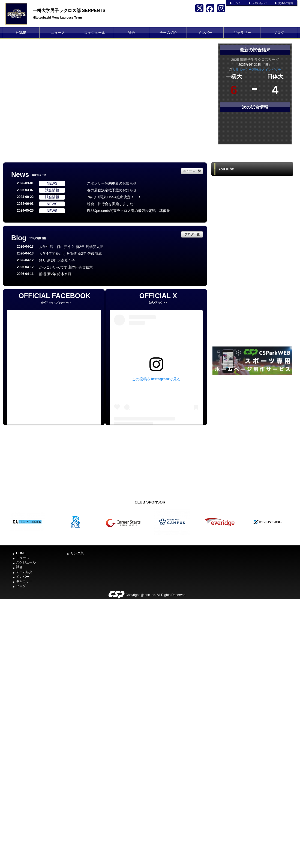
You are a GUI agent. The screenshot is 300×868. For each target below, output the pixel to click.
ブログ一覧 (192, 234)
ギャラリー (242, 33)
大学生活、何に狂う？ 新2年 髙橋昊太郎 (71, 247)
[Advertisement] (60, 434)
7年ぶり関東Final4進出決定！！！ (114, 197)
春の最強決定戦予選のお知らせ (112, 190)
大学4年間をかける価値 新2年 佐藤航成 (70, 254)
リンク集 (77, 553)
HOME (21, 33)
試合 (131, 33)
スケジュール (95, 33)
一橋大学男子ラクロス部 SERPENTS (69, 11)
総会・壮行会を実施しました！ (112, 204)
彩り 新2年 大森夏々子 (57, 260)
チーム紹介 (168, 33)
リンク (237, 3)
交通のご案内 (286, 3)
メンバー (205, 33)
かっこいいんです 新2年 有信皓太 (66, 267)
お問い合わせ (260, 3)
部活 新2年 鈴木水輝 (55, 274)
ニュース (58, 33)
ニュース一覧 (192, 171)
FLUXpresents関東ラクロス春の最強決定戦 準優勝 (128, 211)
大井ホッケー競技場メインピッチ (257, 70)
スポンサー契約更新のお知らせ (112, 183)
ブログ (279, 33)
